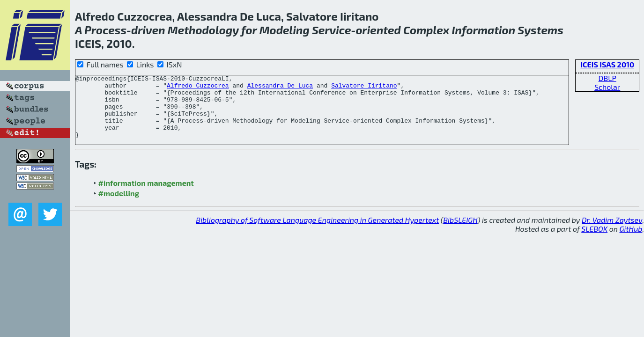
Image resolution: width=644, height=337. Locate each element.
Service (332, 30)
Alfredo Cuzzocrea (198, 88)
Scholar (607, 87)
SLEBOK (594, 241)
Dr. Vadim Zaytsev (612, 232)
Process (105, 30)
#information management (146, 195)
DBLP (607, 78)
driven (148, 30)
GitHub (631, 241)
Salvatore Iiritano (364, 88)
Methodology (203, 30)
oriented (378, 30)
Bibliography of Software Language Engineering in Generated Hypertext (317, 232)
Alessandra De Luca (280, 88)
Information (484, 30)
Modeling (285, 30)
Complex (426, 30)
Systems (540, 30)
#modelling (119, 206)
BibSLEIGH (460, 232)
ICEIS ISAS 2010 (607, 64)
